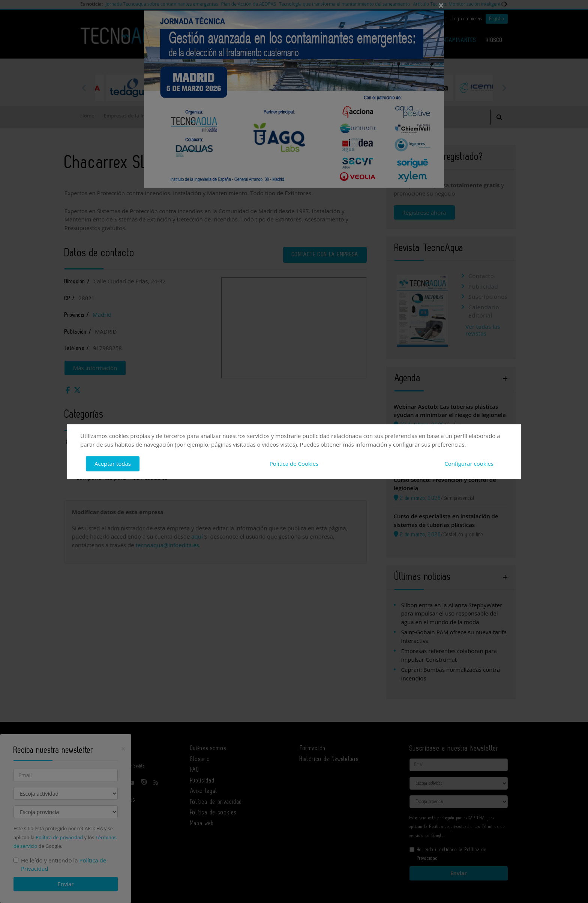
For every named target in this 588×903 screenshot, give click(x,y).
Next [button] (504, 88)
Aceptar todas (113, 464)
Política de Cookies (294, 464)
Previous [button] (84, 88)
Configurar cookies (469, 464)
